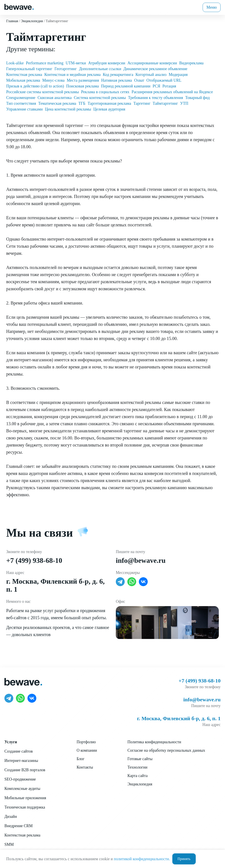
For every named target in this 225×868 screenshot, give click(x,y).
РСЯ (156, 86)
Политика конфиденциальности (154, 742)
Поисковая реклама (82, 86)
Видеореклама (191, 63)
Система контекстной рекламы (100, 98)
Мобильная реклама (23, 80)
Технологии (137, 767)
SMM (9, 844)
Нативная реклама (117, 80)
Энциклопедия (140, 784)
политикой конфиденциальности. (142, 859)
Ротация (169, 86)
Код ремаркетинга (118, 75)
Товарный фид (198, 98)
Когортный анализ (151, 75)
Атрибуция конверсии (107, 63)
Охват (139, 80)
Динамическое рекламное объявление (155, 69)
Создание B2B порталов (25, 770)
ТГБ (82, 103)
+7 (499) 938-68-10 (34, 560)
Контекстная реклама (24, 75)
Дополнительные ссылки (100, 69)
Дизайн (11, 817)
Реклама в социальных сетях (105, 92)
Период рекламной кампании (126, 86)
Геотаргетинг (66, 69)
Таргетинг (142, 103)
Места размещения (83, 80)
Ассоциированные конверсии (152, 63)
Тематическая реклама (57, 103)
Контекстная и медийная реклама (72, 75)
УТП (184, 103)
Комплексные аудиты (22, 789)
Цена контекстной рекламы (68, 109)
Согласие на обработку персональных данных (166, 750)
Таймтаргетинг (165, 103)
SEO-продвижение (20, 779)
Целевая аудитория (109, 109)
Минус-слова (53, 80)
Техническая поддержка (25, 807)
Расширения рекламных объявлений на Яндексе (172, 92)
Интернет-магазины (21, 761)
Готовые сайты (140, 759)
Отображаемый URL (164, 80)
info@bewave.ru (141, 560)
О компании (87, 750)
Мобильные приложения (25, 798)
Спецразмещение (21, 98)
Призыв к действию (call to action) (35, 86)
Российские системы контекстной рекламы (43, 92)
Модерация (178, 75)
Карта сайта (137, 776)
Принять (184, 859)
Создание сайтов (19, 751)
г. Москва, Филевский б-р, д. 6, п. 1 (179, 718)
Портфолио (86, 742)
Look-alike (15, 63)
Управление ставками (24, 109)
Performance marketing (45, 63)
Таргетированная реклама (109, 103)
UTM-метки (76, 63)
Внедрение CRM (18, 826)
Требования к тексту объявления (155, 98)
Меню (212, 7)
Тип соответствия (21, 103)
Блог (80, 759)
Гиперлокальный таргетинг (29, 69)
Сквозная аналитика (55, 98)
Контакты (85, 767)
